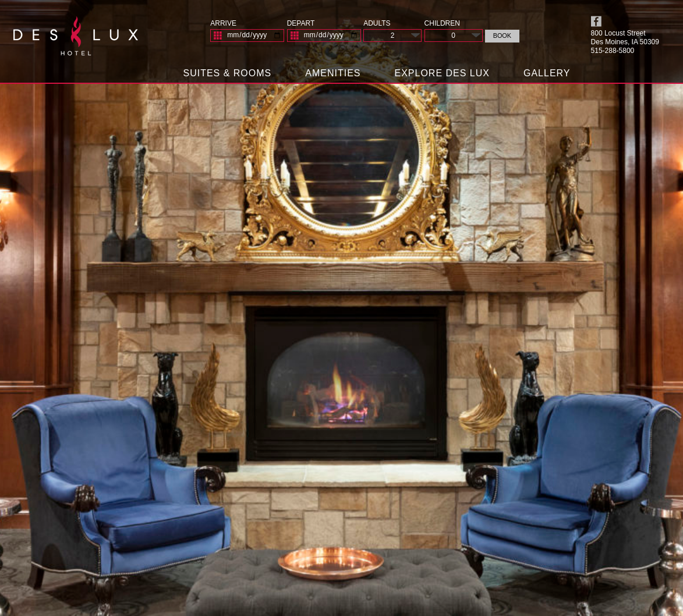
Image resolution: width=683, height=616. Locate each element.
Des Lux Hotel (76, 40)
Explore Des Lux (442, 73)
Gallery (547, 73)
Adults (377, 23)
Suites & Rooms (227, 73)
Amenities (333, 73)
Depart (301, 23)
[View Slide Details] (341, 308)
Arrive (223, 23)
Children (442, 23)
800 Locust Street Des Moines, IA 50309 (625, 38)
